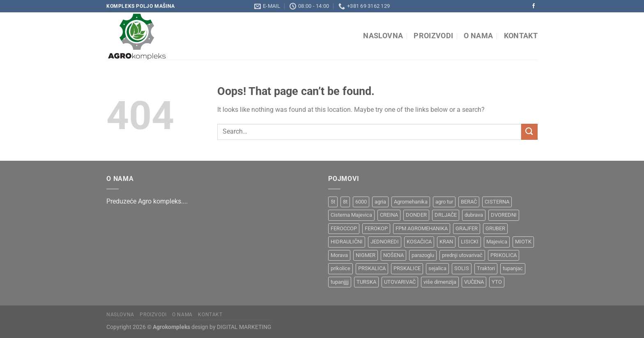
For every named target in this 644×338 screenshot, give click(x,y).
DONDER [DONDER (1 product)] (416, 215)
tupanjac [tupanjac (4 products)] (513, 268)
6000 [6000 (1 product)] (361, 202)
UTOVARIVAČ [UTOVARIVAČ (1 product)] (400, 282)
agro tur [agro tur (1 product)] (444, 202)
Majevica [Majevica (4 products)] (497, 242)
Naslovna (383, 36)
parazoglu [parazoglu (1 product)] (423, 255)
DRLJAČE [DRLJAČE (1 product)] (446, 215)
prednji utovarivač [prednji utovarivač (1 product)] (462, 255)
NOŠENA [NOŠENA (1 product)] (393, 255)
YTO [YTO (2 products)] (497, 282)
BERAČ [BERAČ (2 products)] (469, 202)
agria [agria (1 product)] (380, 202)
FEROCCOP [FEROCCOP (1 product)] (344, 228)
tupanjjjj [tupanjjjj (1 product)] (340, 282)
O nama (478, 36)
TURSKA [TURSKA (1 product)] (366, 282)
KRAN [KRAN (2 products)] (446, 242)
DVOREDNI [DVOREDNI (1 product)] (504, 215)
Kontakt (521, 36)
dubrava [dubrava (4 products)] (474, 215)
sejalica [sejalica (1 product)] (437, 268)
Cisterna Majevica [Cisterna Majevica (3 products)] (351, 215)
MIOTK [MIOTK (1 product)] (523, 242)
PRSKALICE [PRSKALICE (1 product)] (407, 268)
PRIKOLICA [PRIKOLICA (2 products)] (504, 255)
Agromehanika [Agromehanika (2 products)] (411, 202)
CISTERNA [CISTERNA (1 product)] (497, 202)
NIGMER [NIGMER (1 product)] (366, 255)
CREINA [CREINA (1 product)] (389, 215)
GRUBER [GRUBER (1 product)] (495, 228)
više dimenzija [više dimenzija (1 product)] (440, 282)
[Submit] (529, 132)
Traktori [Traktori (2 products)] (486, 268)
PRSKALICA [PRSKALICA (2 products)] (372, 268)
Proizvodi (433, 36)
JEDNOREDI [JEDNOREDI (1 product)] (385, 242)
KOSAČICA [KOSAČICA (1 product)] (419, 242)
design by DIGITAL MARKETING (231, 327)
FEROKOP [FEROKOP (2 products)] (376, 228)
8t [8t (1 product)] (345, 202)
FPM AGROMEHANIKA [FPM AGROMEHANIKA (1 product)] (422, 228)
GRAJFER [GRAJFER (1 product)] (467, 228)
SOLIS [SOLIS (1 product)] (462, 268)
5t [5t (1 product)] (333, 202)
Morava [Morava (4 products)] (339, 255)
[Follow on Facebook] (534, 6)
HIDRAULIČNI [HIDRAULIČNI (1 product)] (347, 242)
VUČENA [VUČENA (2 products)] (474, 282)
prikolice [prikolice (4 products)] (340, 268)
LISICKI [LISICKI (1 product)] (470, 242)
